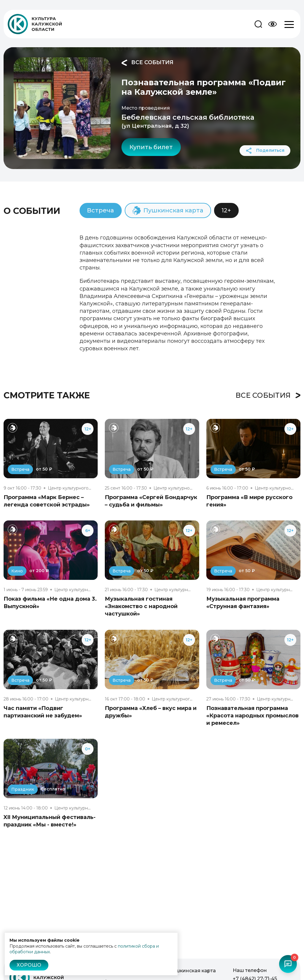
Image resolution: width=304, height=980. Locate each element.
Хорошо (29, 965)
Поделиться (265, 151)
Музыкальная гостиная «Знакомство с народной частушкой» (141, 606)
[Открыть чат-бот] (288, 964)
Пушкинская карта (192, 971)
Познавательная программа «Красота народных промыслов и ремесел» (252, 716)
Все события (147, 63)
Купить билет (151, 147)
